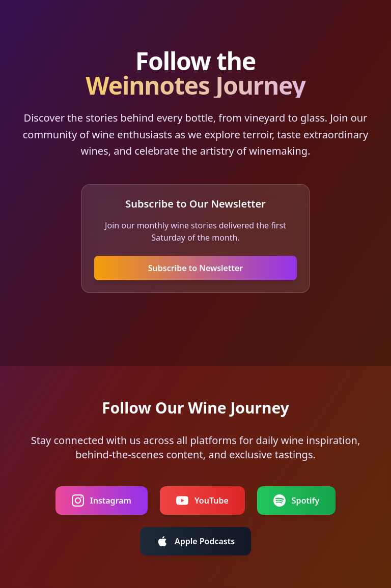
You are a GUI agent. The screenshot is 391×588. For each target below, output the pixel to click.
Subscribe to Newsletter (196, 268)
